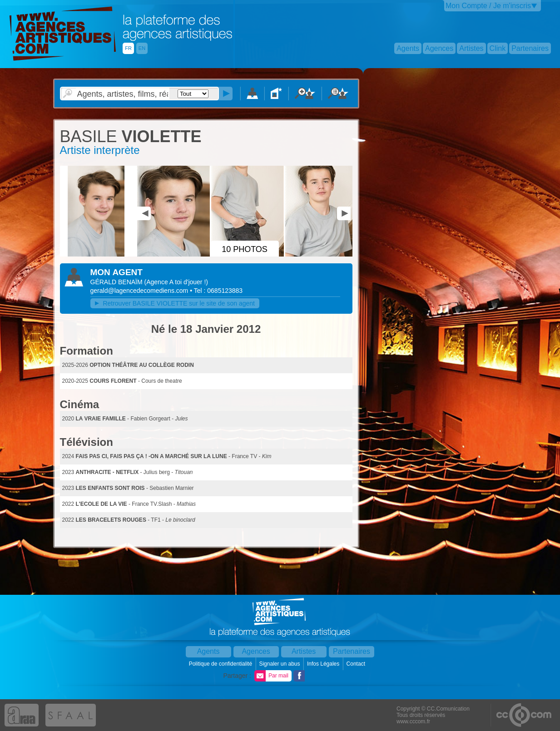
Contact (357, 664)
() (176, 282)
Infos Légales (324, 664)
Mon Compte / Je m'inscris (488, 6)
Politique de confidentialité (221, 664)
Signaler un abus (280, 664)
